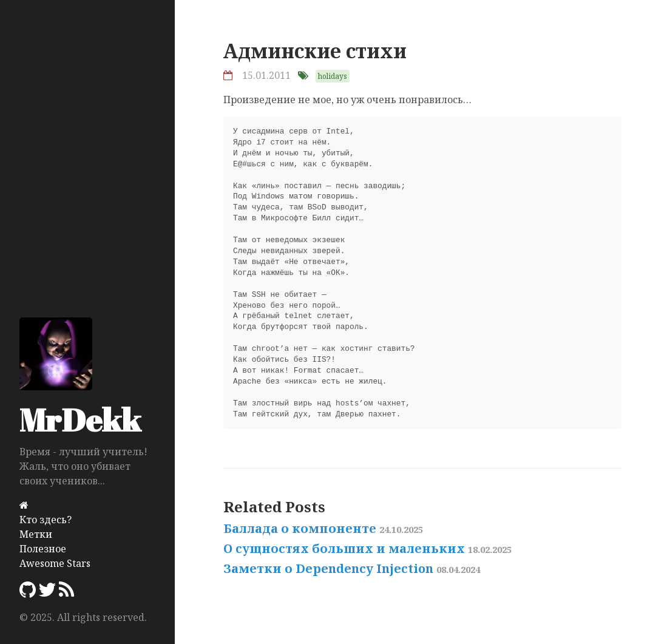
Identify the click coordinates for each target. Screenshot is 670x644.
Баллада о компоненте (323, 528)
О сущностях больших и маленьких (367, 548)
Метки (36, 534)
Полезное (43, 549)
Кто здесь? (46, 520)
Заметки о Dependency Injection (352, 568)
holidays (333, 76)
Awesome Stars (55, 563)
